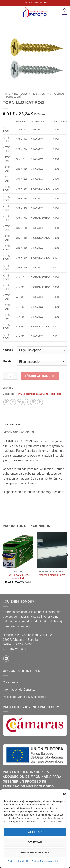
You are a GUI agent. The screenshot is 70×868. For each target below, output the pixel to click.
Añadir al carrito (40, 376)
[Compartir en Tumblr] (40, 402)
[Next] (67, 562)
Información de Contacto (19, 690)
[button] (64, 794)
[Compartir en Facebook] (13, 402)
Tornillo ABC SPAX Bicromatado (18, 576)
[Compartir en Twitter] (20, 402)
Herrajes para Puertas (48, 94)
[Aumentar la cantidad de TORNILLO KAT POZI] (15, 376)
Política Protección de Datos (46, 861)
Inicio (7, 94)
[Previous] (3, 562)
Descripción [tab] (11, 424)
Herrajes (21, 94)
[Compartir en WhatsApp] (6, 402)
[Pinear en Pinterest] (33, 402)
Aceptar (35, 832)
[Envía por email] (26, 402)
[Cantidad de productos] (10, 376)
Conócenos (10, 682)
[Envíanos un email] (6, 659)
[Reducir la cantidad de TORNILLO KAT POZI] (5, 376)
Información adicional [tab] (19, 432)
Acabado (8, 350)
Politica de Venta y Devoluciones (24, 697)
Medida (7, 361)
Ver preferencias (35, 852)
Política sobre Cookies (19, 861)
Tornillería (14, 97)
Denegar (35, 842)
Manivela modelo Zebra (52, 575)
